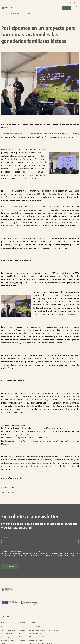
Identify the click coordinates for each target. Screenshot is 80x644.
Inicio (3, 13)
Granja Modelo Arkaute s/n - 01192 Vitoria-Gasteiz (44, 630)
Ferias (21, 633)
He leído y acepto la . (18, 559)
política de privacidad (25, 559)
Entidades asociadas (8, 640)
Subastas (22, 640)
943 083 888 (36, 640)
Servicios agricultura (8, 637)
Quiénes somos (6, 627)
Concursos (22, 630)
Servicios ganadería (8, 633)
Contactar (67, 8)
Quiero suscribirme (10, 566)
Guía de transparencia (8, 630)
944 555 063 (35, 633)
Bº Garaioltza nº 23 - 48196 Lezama (39, 637)
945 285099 (35, 627)
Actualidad (18, 478)
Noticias (7, 13)
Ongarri (21, 637)
